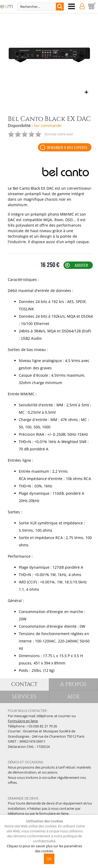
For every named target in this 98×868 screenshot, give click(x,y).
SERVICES (24, 697)
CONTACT (24, 684)
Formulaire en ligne (23, 721)
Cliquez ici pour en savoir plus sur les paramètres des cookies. (44, 848)
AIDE (74, 697)
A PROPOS (73, 684)
